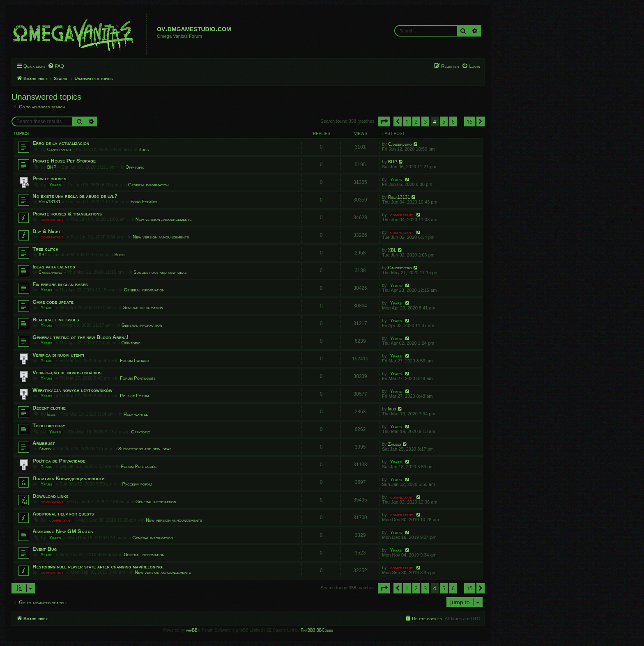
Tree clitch (45, 249)
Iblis (51, 414)
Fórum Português (138, 378)
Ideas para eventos (54, 267)
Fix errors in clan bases (60, 284)
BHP (52, 167)
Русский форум (137, 484)
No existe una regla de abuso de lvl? (75, 196)
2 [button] (416, 121)
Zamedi (45, 449)
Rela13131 (50, 202)
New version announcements (164, 219)
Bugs (144, 149)
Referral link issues (56, 320)
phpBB (192, 630)
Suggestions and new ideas (160, 272)
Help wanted (136, 414)
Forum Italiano (135, 360)
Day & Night (47, 231)
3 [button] (425, 121)
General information (148, 185)
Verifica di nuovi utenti (58, 355)
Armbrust (44, 443)
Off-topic (135, 167)
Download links (51, 496)
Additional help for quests (63, 514)
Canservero (59, 149)
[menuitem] (56, 66)
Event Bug (45, 549)
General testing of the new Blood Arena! (80, 337)
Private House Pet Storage (64, 161)
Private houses (49, 178)
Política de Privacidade (59, 461)
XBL (43, 254)
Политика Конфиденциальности (68, 478)
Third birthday (49, 425)
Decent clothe (49, 408)
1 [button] (407, 121)
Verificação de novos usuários (67, 372)
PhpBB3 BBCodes (317, 630)
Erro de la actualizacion (61, 143)
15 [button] (470, 121)
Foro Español (144, 202)
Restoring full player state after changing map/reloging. (98, 567)
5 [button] (444, 121)
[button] (384, 121)
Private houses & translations (67, 214)
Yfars (55, 185)
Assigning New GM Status (63, 531)
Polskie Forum (134, 396)
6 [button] (453, 121)
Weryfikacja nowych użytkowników (72, 390)
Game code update (53, 302)
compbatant (52, 219)
